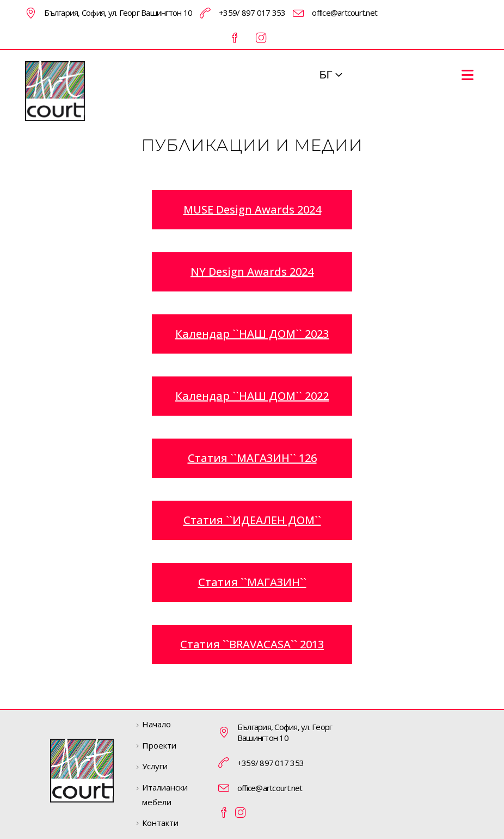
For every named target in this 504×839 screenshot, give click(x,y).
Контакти (160, 823)
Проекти (159, 745)
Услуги (155, 766)
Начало (156, 724)
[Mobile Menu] (468, 75)
